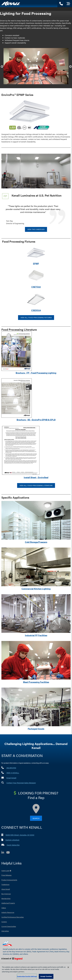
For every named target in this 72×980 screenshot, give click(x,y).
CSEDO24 (36, 310)
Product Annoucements (9, 880)
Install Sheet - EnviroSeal (36, 477)
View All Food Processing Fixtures (36, 317)
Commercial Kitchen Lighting (36, 589)
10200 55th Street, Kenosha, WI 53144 (20, 835)
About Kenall (6, 889)
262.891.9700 (11, 768)
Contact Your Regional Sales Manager (21, 783)
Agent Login (5, 871)
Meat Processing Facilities (36, 682)
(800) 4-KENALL (13, 773)
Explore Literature (12, 840)
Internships (5, 931)
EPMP (36, 263)
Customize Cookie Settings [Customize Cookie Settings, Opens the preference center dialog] (27, 976)
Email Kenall (11, 778)
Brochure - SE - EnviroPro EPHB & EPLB (36, 420)
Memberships (6, 898)
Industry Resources (8, 912)
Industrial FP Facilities (36, 635)
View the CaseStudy (36, 229)
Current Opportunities (9, 926)
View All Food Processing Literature (36, 485)
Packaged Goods (36, 729)
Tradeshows (5, 884)
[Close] (68, 967)
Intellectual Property (8, 903)
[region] (36, 972)
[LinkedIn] (4, 853)
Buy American (6, 894)
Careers (4, 922)
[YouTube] (9, 853)
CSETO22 (36, 287)
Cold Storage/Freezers (36, 542)
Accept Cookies (46, 976)
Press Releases (6, 875)
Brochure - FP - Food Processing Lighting (36, 373)
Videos (4, 908)
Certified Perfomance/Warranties (13, 917)
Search (36, 818)
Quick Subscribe (13, 845)
